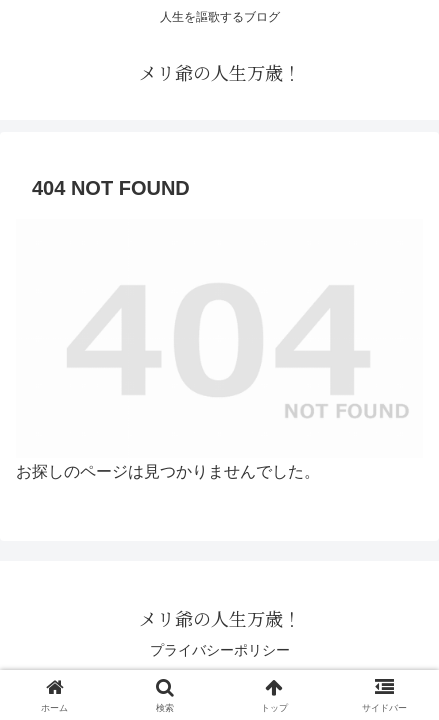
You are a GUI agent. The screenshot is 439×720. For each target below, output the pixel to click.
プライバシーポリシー (220, 650)
